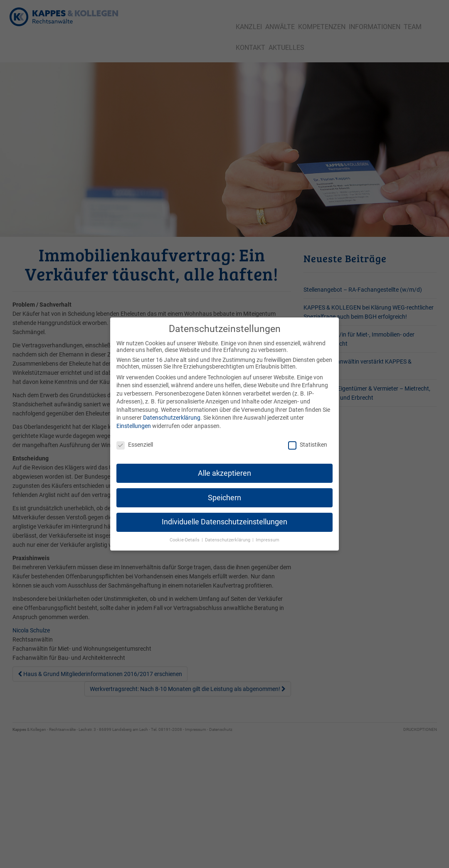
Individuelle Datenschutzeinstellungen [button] (224, 517)
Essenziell (135, 440)
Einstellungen (134, 421)
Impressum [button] (268, 535)
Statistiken (308, 440)
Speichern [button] (224, 493)
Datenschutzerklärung (172, 413)
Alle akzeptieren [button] (224, 468)
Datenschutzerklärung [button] (228, 535)
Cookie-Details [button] (185, 535)
